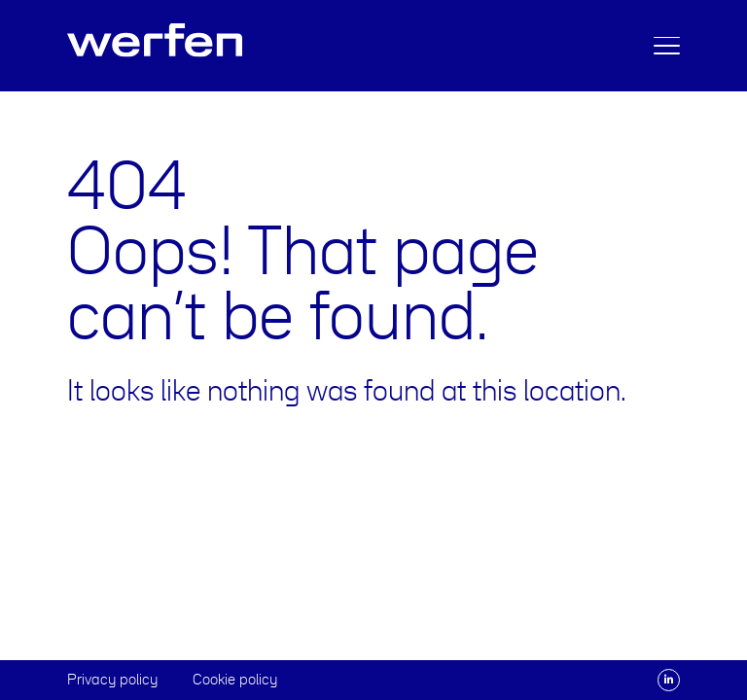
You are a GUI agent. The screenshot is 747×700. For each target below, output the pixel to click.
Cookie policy (235, 680)
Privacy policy (112, 680)
